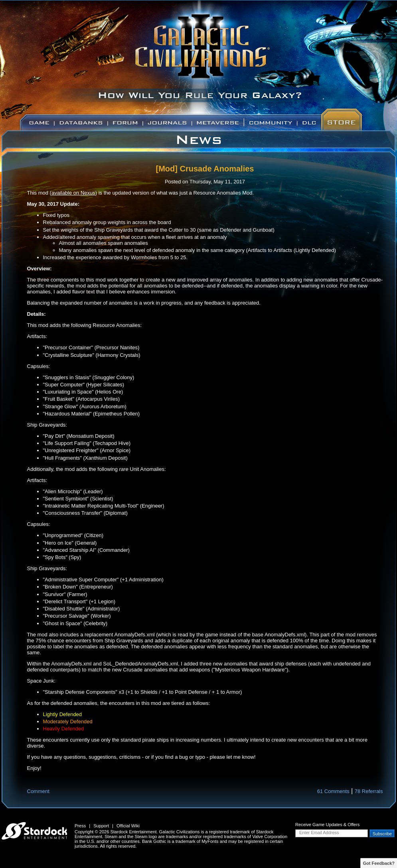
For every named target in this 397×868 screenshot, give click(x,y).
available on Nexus (73, 193)
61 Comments (333, 791)
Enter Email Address (319, 833)
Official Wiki (128, 826)
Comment (38, 791)
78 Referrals (369, 791)
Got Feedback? (379, 863)
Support (101, 826)
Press (80, 826)
